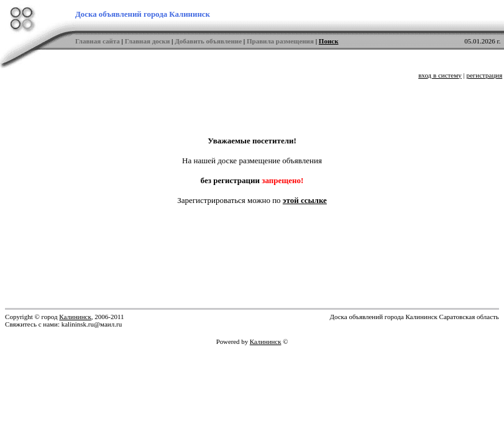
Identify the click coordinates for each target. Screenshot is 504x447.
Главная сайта (98, 41)
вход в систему (440, 75)
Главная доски (148, 41)
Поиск (329, 41)
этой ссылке (305, 200)
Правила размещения (280, 41)
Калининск (75, 317)
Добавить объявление (208, 41)
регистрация (484, 75)
